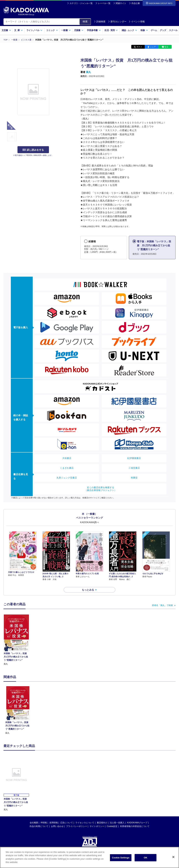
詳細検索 (100, 22)
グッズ (163, 30)
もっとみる (88, 583)
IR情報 (44, 816)
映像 (144, 30)
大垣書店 (67, 458)
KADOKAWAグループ (137, 816)
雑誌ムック (129, 30)
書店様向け (102, 816)
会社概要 (34, 816)
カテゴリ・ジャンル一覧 (81, 3)
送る (166, 47)
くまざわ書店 (67, 468)
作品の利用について (39, 820)
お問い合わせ (57, 820)
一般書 (66, 30)
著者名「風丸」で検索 (162, 599)
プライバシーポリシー (77, 820)
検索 (85, 21)
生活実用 (111, 30)
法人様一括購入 (117, 816)
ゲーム (154, 30)
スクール (173, 30)
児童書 (79, 30)
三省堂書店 (134, 468)
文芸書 (6, 30)
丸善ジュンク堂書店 (67, 478)
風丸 (88, 72)
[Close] (173, 857)
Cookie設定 (112, 820)
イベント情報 (137, 22)
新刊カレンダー (117, 22)
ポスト (139, 47)
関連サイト (121, 3)
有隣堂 (134, 478)
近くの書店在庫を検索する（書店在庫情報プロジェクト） (101, 489)
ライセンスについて (85, 816)
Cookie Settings (121, 858)
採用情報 (54, 816)
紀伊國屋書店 (134, 458)
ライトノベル (34, 30)
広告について (67, 816)
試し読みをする (33, 150)
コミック (52, 30)
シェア (153, 47)
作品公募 (136, 3)
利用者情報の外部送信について (135, 820)
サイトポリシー (97, 820)
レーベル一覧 (104, 3)
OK (146, 858)
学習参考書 (94, 30)
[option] (18, 704)
